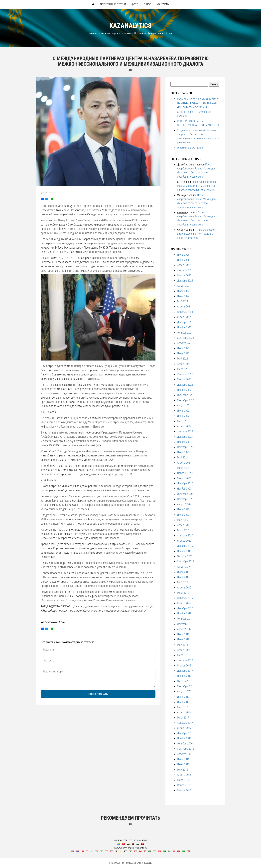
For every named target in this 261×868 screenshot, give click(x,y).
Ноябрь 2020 (184, 489)
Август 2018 (184, 629)
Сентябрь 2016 (186, 749)
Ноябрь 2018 (184, 613)
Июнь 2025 (183, 260)
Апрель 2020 (184, 525)
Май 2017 (183, 707)
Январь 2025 (184, 275)
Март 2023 (183, 369)
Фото (135, 4)
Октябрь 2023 (185, 333)
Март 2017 (183, 718)
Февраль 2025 (185, 270)
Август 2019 (184, 567)
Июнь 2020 (183, 515)
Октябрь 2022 (185, 395)
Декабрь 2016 (185, 733)
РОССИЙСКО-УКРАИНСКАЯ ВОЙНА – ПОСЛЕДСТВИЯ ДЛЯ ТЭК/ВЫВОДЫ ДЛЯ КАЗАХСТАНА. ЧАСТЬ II (198, 103)
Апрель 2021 (184, 463)
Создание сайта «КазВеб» (139, 863)
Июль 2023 (183, 348)
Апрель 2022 (184, 426)
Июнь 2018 (183, 639)
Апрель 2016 (184, 775)
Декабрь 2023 (185, 322)
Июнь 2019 (183, 577)
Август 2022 (184, 405)
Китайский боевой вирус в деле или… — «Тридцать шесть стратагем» (196, 234)
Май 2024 (183, 301)
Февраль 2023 (185, 374)
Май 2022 (183, 421)
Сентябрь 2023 (186, 338)
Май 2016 (183, 770)
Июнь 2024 (183, 296)
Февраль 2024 (185, 312)
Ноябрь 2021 (184, 442)
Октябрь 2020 (185, 494)
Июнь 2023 (183, 353)
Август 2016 (184, 754)
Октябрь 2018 (185, 619)
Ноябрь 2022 (184, 390)
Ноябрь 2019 (184, 551)
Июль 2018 (183, 634)
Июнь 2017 (183, 702)
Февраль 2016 (185, 785)
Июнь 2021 (183, 452)
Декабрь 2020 (185, 483)
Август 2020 (184, 504)
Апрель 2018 (184, 650)
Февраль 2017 (185, 723)
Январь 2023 (184, 379)
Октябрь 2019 (185, 556)
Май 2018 (183, 645)
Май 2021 (183, 457)
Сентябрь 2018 (186, 624)
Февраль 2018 (185, 660)
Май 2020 (183, 520)
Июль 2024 (183, 291)
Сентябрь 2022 (186, 400)
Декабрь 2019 (185, 546)
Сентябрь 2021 (186, 447)
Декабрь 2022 (185, 385)
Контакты (163, 4)
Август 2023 (184, 343)
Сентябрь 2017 (186, 686)
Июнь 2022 (183, 416)
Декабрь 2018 (185, 608)
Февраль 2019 (185, 598)
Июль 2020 (183, 509)
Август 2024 (184, 286)
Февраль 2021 (185, 473)
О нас (147, 4)
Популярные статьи (113, 4)
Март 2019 (183, 593)
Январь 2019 (184, 603)
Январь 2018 (184, 665)
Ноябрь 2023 (184, 327)
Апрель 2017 (184, 712)
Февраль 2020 (185, 535)
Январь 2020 (184, 541)
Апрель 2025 (184, 265)
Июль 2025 (183, 255)
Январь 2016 (184, 790)
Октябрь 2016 (185, 743)
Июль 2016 (183, 759)
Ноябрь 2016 (184, 738)
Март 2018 (183, 655)
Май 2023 (183, 359)
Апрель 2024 (184, 306)
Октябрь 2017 (185, 681)
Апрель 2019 (184, 587)
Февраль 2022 (185, 431)
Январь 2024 (184, 317)
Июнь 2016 (183, 764)
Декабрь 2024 (185, 281)
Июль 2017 (183, 697)
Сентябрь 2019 (186, 561)
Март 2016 (183, 780)
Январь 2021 (184, 478)
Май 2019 (183, 582)
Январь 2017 (184, 728)
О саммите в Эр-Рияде (190, 148)
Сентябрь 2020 (186, 499)
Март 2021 (183, 468)
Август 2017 (184, 691)
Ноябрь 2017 (184, 676)
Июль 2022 (183, 411)
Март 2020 (183, 530)
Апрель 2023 (184, 364)
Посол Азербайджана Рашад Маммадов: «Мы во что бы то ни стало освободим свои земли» (198, 186)
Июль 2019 (183, 572)
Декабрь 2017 (185, 671)
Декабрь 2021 (185, 437)
